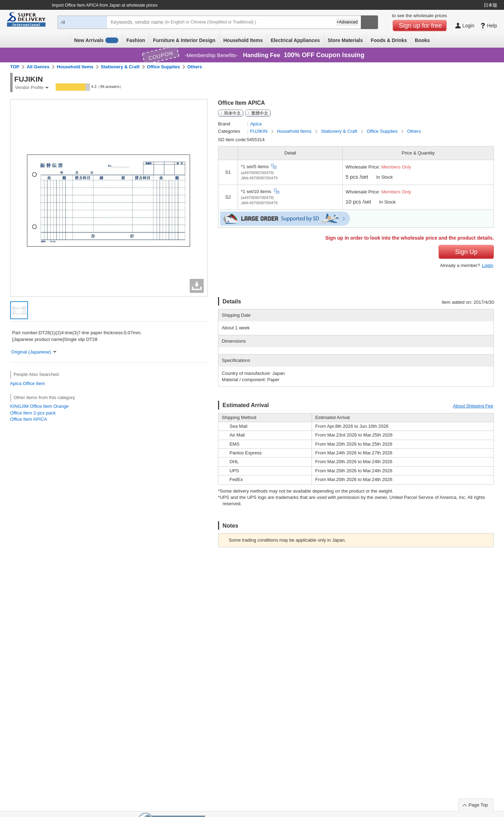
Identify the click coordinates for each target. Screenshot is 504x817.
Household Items (243, 40)
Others (195, 67)
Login (488, 265)
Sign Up (466, 252)
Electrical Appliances (295, 40)
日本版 (491, 5)
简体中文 (232, 113)
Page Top (478, 805)
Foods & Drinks (389, 40)
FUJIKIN (260, 131)
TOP (15, 67)
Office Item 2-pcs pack (33, 413)
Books (422, 40)
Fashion (136, 40)
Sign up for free (421, 26)
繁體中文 (260, 113)
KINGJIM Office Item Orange (39, 406)
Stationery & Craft (120, 67)
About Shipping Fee (473, 406)
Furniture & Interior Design (184, 40)
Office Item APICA (29, 419)
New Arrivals (96, 40)
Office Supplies (164, 67)
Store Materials (345, 40)
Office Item (34, 383)
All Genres (38, 67)
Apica (16, 383)
